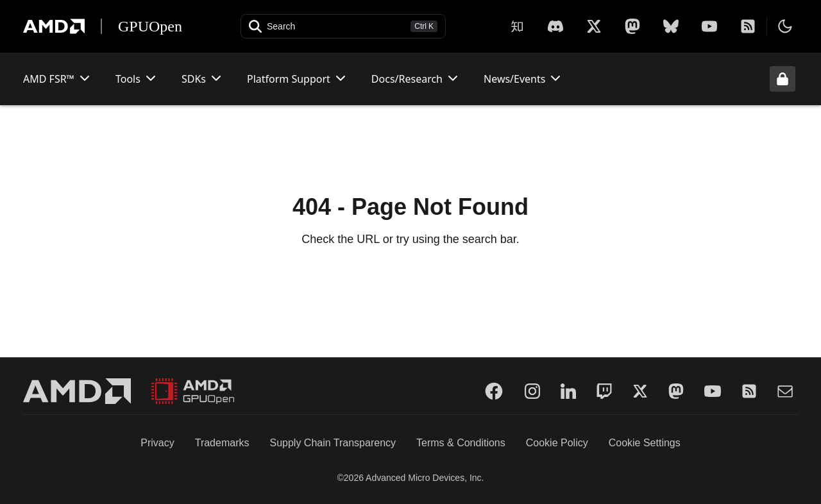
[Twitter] (640, 391)
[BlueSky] (671, 26)
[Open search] (343, 26)
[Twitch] (604, 391)
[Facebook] (494, 391)
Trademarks (222, 443)
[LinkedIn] (568, 391)
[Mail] (785, 391)
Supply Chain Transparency (333, 443)
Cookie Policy (557, 443)
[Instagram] (532, 391)
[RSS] (748, 26)
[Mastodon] (632, 26)
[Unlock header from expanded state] (783, 79)
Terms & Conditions (461, 443)
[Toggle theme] (785, 26)
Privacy (157, 443)
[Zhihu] (517, 26)
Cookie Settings (645, 443)
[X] (555, 26)
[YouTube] (709, 26)
